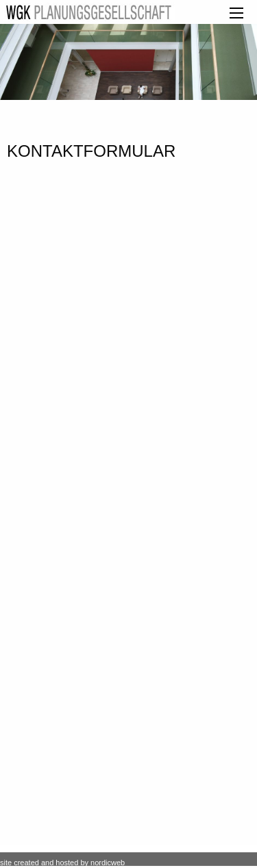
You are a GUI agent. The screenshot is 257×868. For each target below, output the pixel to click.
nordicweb (108, 863)
